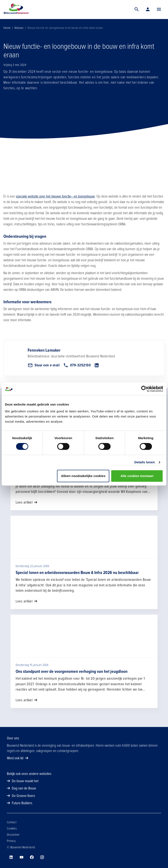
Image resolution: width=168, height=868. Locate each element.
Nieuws (19, 28)
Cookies (12, 828)
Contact (12, 822)
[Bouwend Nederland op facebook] (32, 857)
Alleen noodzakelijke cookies (83, 476)
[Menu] (159, 9)
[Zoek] (137, 9)
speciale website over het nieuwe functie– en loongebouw (55, 196)
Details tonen (145, 462)
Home (7, 28)
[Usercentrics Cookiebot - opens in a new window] (144, 389)
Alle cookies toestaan (137, 476)
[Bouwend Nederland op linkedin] (11, 857)
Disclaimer (13, 835)
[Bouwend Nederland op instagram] (42, 857)
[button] (159, 9)
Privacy (11, 841)
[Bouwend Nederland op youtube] (21, 857)
